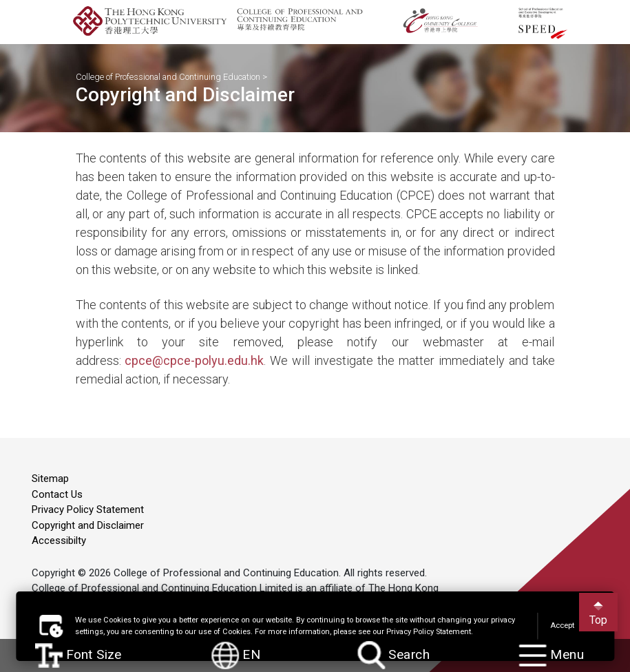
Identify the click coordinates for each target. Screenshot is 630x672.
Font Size (79, 655)
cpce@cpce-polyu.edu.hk (194, 360)
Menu (552, 656)
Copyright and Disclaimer (88, 525)
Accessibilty (59, 540)
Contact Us (57, 494)
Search (394, 656)
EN (237, 655)
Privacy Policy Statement (88, 510)
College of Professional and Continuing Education (168, 77)
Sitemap (50, 479)
